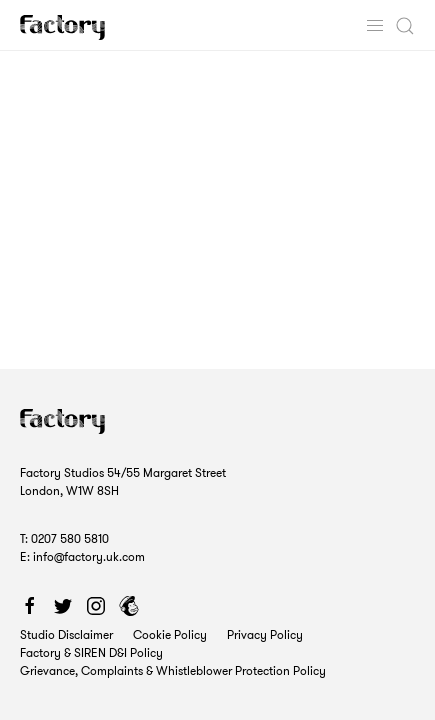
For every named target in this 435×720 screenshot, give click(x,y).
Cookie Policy (170, 634)
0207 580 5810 (70, 538)
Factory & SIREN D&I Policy (91, 652)
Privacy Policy (265, 634)
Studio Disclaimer (66, 634)
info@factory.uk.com (89, 556)
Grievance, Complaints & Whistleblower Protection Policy (173, 670)
